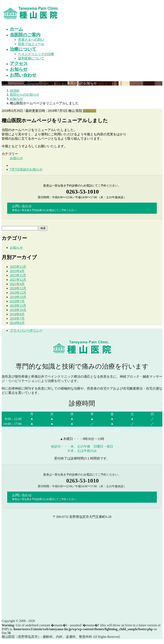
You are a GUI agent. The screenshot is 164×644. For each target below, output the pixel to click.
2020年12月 (18, 288)
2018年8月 (17, 314)
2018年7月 (17, 319)
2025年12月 (18, 267)
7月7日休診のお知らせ (26, 169)
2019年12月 (18, 293)
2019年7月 (17, 301)
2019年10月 (18, 297)
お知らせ (90, 111)
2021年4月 (17, 284)
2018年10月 (18, 310)
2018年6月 (17, 323)
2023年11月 (18, 275)
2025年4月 (17, 271)
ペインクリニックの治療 (36, 54)
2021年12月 (18, 280)
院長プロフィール (31, 44)
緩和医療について (31, 58)
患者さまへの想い (31, 40)
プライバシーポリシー (26, 330)
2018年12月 (18, 306)
